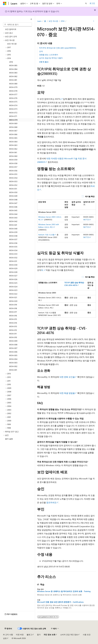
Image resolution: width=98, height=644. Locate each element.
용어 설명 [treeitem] (9, 439)
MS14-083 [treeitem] (13, 73)
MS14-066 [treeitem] (13, 134)
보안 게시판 (53, 21)
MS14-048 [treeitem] (13, 200)
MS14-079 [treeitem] (13, 87)
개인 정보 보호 (50, 635)
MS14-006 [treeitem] (13, 352)
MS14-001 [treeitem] (13, 370)
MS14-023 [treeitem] (13, 290)
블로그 (29, 635)
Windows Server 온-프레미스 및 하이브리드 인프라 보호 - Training (64, 591)
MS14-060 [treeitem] (13, 156)
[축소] (31, 19)
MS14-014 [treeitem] (13, 323)
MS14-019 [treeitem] (13, 305)
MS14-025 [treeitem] (13, 283)
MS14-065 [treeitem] (13, 138)
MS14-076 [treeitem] (13, 98)
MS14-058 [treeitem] (13, 163)
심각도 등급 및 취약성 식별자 (51, 58)
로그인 (92, 3)
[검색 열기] (86, 3)
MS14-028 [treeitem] (13, 272)
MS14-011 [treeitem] (13, 334)
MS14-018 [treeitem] (13, 308)
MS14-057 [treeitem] (13, 167)
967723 (86, 220)
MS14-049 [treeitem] (13, 196)
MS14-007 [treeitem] (13, 348)
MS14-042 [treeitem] (13, 221)
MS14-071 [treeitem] (13, 116)
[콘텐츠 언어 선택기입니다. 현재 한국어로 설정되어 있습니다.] (8, 629)
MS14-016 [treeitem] (13, 316)
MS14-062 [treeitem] (13, 149)
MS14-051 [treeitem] (13, 189)
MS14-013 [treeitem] (13, 326)
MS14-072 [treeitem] (13, 113)
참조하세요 (51, 502)
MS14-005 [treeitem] (13, 355)
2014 (63, 21)
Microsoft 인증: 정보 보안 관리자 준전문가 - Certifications (60, 602)
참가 (39, 635)
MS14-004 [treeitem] (13, 359)
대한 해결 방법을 (67, 393)
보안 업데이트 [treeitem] (11, 29)
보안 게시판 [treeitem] (12, 44)
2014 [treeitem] (11, 62)
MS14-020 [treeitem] (13, 301)
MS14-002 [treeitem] (13, 366)
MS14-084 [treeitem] (13, 69)
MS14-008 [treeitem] (13, 345)
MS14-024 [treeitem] (13, 287)
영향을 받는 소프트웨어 (49, 55)
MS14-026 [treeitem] (13, 279)
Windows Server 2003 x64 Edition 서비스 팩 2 (49, 226)
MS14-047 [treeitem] (13, 203)
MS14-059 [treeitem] (13, 160)
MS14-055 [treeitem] (13, 174)
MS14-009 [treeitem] (13, 341)
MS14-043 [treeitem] (13, 218)
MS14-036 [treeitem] (13, 243)
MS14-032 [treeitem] (13, 258)
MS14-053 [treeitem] (13, 181)
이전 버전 (20, 635)
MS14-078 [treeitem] (13, 91)
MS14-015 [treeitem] (13, 319)
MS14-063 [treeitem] (13, 145)
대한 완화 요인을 (67, 377)
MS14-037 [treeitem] (13, 239)
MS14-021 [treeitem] (13, 297)
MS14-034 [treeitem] (13, 250)
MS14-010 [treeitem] (13, 337)
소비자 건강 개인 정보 (69, 635)
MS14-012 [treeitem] (13, 330)
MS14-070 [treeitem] (13, 120)
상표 (5, 638)
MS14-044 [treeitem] (13, 214)
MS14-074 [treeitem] (13, 105)
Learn (39, 21)
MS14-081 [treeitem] (13, 80)
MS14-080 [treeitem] (13, 84)
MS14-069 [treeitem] (13, 123)
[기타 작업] (94, 21)
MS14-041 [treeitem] (13, 225)
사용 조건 (87, 635)
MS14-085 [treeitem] (13, 65)
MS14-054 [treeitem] (13, 178)
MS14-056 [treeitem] (13, 171)
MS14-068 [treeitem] (13, 127)
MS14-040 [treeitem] (13, 229)
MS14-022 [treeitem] (13, 294)
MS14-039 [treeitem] (13, 232)
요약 (41, 51)
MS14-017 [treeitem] (13, 312)
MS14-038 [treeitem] (13, 236)
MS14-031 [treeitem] (13, 261)
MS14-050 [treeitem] (13, 192)
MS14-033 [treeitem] (13, 254)
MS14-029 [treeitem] (13, 268)
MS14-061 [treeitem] (13, 152)
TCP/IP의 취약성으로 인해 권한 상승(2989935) (58, 48)
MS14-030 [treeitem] (13, 265)
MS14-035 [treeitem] (13, 247)
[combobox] (17, 25)
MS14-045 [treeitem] (13, 210)
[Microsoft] (5, 3)
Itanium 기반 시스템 (46, 235)
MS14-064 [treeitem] (13, 142)
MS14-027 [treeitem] (13, 276)
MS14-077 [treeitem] (13, 94)
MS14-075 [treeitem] (13, 102)
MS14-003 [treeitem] (13, 363)
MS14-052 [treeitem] (13, 185)
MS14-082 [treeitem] (13, 76)
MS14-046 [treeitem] (13, 207)
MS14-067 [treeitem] (13, 131)
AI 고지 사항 (8, 635)
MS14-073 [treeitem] (13, 109)
